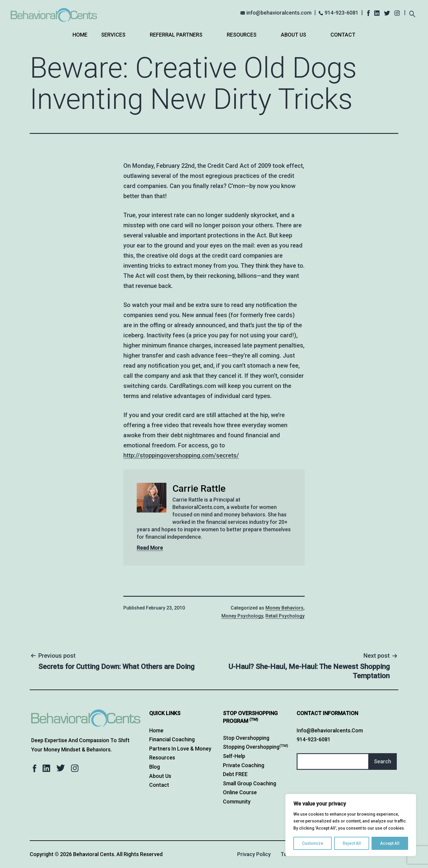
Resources (242, 35)
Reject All (352, 843)
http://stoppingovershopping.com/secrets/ (181, 455)
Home (80, 35)
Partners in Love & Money (180, 749)
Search (383, 761)
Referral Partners (176, 35)
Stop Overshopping (246, 738)
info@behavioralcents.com (279, 13)
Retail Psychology (285, 616)
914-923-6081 (342, 13)
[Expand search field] (412, 13)
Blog (155, 767)
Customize (313, 843)
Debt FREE (235, 774)
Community (237, 802)
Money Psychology (242, 616)
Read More (150, 548)
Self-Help (234, 756)
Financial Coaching (172, 739)
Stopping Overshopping (255, 747)
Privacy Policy (254, 854)
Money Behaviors (284, 608)
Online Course (240, 792)
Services (113, 35)
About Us (294, 35)
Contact (343, 35)
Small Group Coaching (250, 783)
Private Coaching (244, 765)
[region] (351, 825)
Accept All (390, 843)
